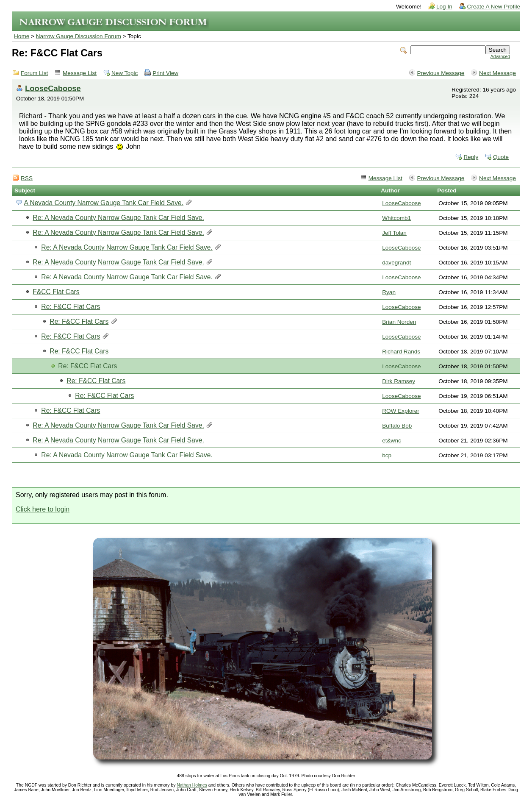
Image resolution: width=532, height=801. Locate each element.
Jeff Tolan (394, 233)
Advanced (500, 57)
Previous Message (441, 73)
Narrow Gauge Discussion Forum (79, 36)
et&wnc (392, 441)
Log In (444, 7)
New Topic (125, 73)
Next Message (497, 73)
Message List (80, 73)
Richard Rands (401, 352)
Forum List (34, 73)
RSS (27, 178)
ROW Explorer (401, 411)
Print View (165, 73)
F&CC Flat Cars (56, 292)
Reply (471, 157)
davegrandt (396, 263)
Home (22, 36)
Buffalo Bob (397, 426)
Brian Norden (399, 322)
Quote (501, 157)
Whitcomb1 (396, 218)
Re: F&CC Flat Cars (71, 307)
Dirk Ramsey (399, 381)
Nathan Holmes (192, 785)
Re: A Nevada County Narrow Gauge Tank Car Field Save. (118, 218)
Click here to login (43, 509)
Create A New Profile (494, 7)
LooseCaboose (53, 88)
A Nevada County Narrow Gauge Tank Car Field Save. (104, 203)
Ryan (389, 292)
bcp (387, 455)
